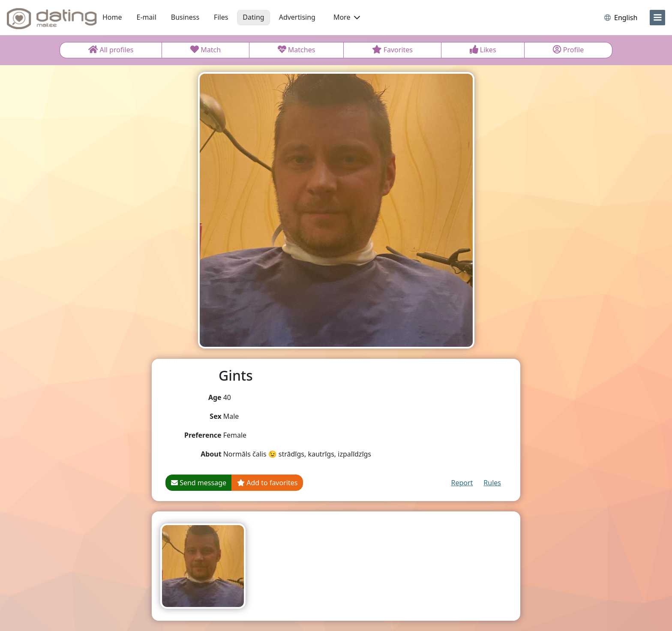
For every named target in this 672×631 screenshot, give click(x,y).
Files (221, 17)
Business (185, 17)
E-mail (147, 17)
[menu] (657, 18)
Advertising (297, 17)
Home (112, 17)
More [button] (347, 17)
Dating (253, 17)
